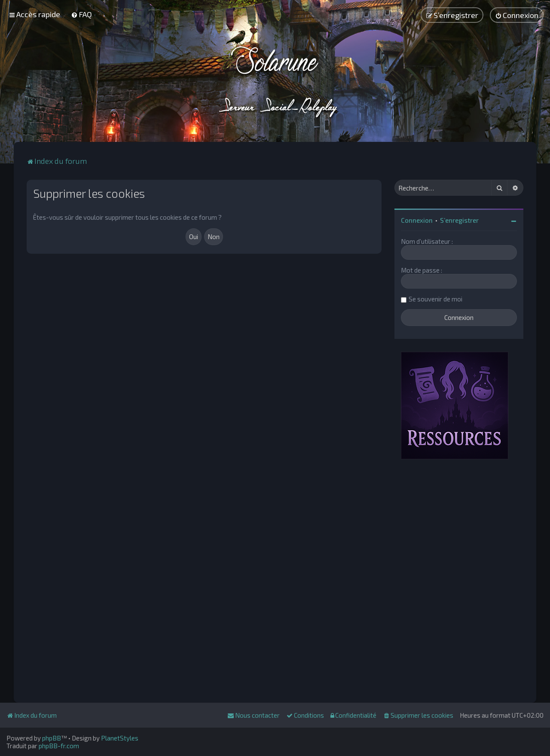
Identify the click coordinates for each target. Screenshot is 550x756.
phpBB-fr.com (59, 746)
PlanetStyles (120, 738)
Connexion (417, 220)
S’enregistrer (459, 220)
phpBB (52, 738)
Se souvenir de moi (435, 299)
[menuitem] (81, 14)
